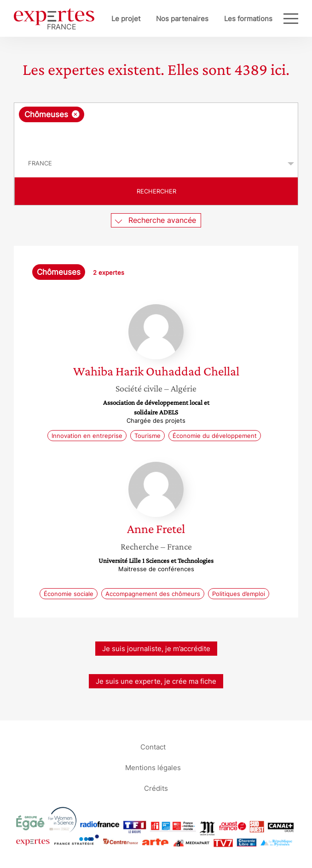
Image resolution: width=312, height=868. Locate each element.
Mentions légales (153, 768)
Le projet (126, 19)
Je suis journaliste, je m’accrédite (156, 649)
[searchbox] (157, 136)
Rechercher (156, 191)
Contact (153, 747)
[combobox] (156, 126)
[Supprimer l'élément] (76, 114)
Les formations (248, 19)
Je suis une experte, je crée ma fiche (156, 681)
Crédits (156, 788)
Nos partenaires (182, 19)
